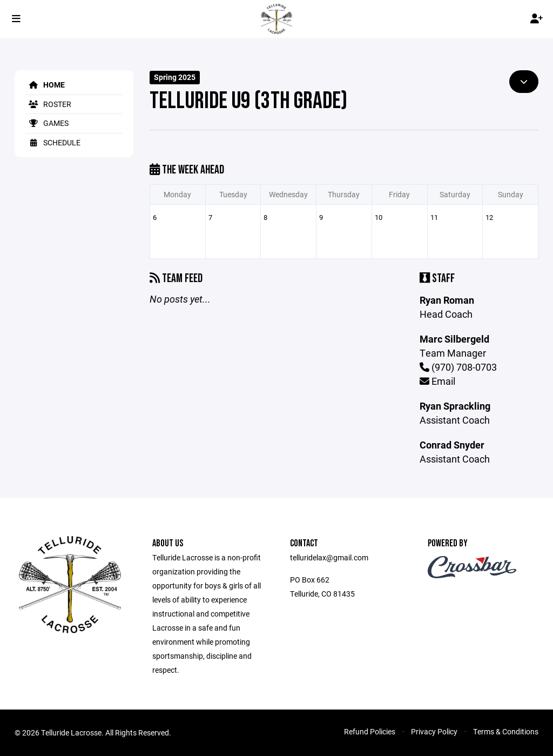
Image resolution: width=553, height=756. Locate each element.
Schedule (53, 142)
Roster (48, 104)
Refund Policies (370, 731)
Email (437, 381)
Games (47, 123)
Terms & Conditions (506, 731)
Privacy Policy (434, 731)
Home (45, 85)
